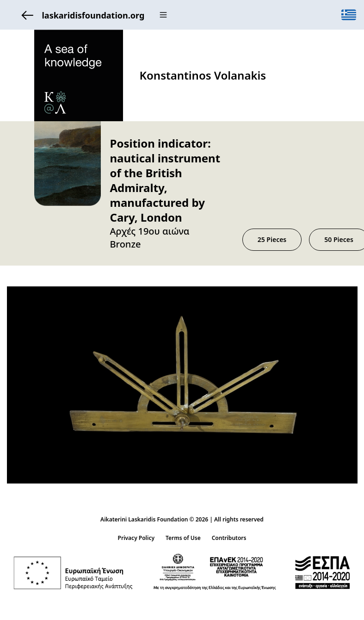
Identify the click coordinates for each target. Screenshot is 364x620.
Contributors (229, 538)
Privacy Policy (136, 538)
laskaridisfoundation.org (80, 15)
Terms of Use (183, 538)
